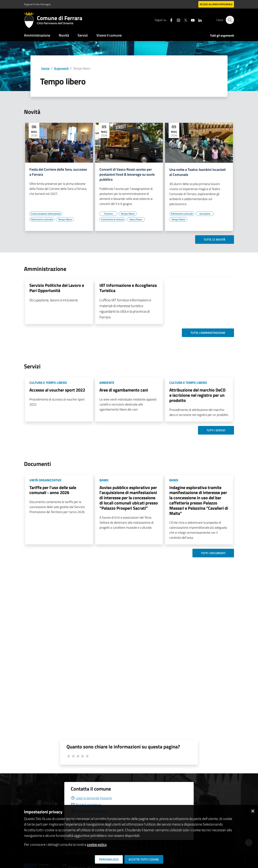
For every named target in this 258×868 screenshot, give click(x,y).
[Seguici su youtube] (191, 20)
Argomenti (61, 68)
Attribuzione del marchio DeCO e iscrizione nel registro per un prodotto (197, 395)
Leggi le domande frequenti (91, 798)
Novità (64, 35)
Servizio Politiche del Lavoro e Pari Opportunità (57, 288)
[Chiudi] (253, 810)
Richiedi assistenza (86, 804)
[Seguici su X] (184, 20)
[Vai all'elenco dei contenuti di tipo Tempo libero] (65, 219)
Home (45, 68)
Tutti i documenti (213, 553)
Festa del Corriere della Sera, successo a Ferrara (58, 172)
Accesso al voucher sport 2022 (57, 390)
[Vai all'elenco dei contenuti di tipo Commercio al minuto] (112, 219)
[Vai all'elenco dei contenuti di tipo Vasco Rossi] (136, 219)
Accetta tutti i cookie (144, 859)
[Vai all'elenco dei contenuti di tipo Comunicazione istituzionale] (46, 214)
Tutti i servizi (216, 430)
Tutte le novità (215, 239)
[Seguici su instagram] (176, 20)
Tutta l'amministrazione (208, 333)
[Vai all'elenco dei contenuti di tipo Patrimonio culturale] (42, 219)
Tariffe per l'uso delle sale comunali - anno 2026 (53, 490)
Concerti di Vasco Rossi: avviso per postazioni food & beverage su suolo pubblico (127, 174)
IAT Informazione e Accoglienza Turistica (128, 288)
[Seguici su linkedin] (198, 20)
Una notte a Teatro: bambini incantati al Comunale (198, 172)
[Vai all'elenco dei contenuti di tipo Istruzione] (205, 214)
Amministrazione (37, 35)
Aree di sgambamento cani (124, 390)
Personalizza (109, 859)
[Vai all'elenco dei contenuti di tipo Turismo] (108, 214)
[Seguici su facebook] (169, 20)
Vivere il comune (109, 35)
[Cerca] (230, 20)
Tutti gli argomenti (222, 35)
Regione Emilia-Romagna (37, 4)
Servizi (83, 35)
